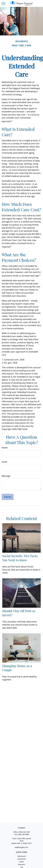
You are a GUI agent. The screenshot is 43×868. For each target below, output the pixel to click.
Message (6, 476)
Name (5, 448)
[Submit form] (8, 497)
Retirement (22, 856)
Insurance (21, 864)
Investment (21, 859)
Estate (21, 862)
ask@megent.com (21, 847)
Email (4, 462)
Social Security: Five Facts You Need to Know (20, 558)
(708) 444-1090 (24, 832)
